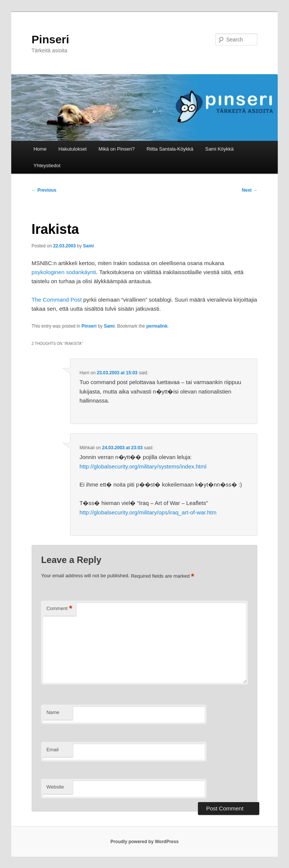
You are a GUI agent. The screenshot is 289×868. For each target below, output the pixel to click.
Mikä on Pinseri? (117, 149)
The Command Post (57, 300)
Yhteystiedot (47, 166)
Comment (59, 609)
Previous (44, 190)
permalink (157, 326)
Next (250, 190)
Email (52, 750)
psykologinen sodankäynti (64, 272)
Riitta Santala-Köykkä (170, 149)
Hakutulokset (72, 149)
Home (40, 149)
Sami (89, 246)
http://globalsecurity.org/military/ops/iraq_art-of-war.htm (148, 512)
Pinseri (50, 39)
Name (53, 712)
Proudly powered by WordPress (144, 842)
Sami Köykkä (219, 149)
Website (55, 787)
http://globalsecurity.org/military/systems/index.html (143, 466)
